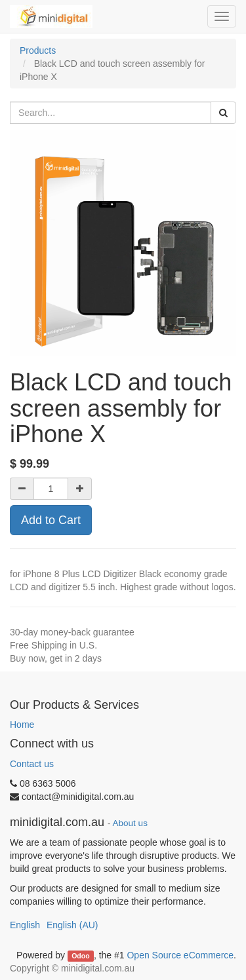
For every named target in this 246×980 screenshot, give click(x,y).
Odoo (80, 956)
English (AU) (72, 925)
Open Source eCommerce (180, 955)
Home (22, 725)
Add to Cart (51, 520)
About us (130, 823)
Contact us (32, 764)
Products (38, 50)
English (25, 925)
